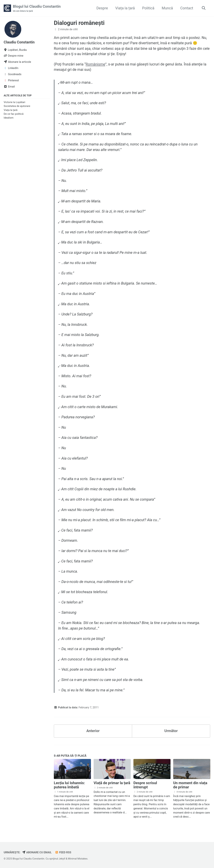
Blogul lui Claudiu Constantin (37, 9)
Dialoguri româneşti (79, 23)
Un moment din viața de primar (190, 786)
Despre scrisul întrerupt (145, 786)
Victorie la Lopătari (14, 102)
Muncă (167, 8)
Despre (102, 8)
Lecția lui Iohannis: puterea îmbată (69, 786)
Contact (186, 8)
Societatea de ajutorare (17, 106)
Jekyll (62, 859)
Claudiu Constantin (19, 42)
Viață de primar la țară (112, 784)
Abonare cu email (37, 852)
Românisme (96, 65)
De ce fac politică (14, 114)
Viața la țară (125, 8)
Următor (171, 732)
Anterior (93, 732)
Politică (148, 8)
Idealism (9, 118)
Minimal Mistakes (78, 859)
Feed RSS (64, 852)
